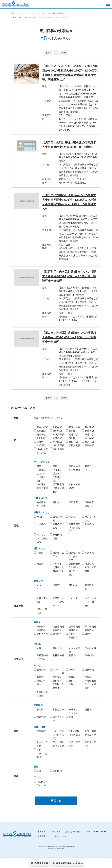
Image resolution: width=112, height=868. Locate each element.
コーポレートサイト (59, 838)
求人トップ (43, 833)
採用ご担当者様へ (73, 833)
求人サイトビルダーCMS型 (58, 850)
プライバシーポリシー (96, 833)
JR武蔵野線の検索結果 (57, 13)
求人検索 (41, 13)
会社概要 (56, 833)
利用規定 (42, 838)
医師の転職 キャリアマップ (22, 13)
